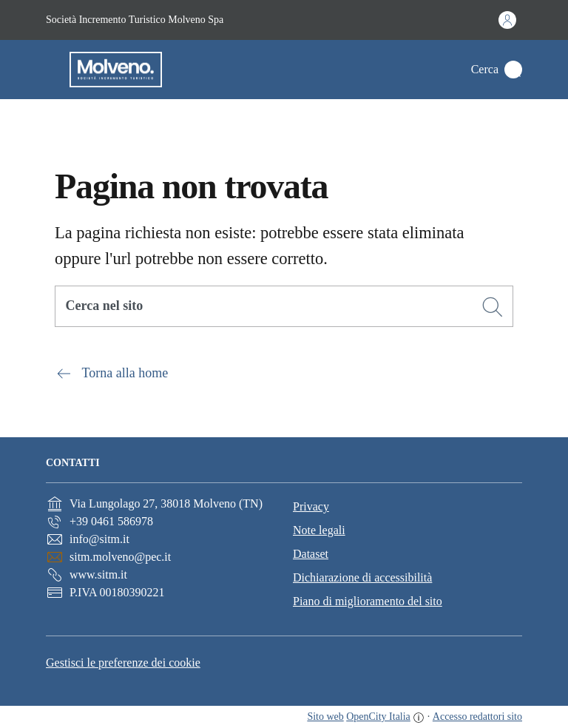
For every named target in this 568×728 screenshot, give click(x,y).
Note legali (319, 530)
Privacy (311, 506)
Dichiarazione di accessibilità (362, 577)
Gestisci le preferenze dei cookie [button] (123, 663)
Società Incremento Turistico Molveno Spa (135, 20)
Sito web (325, 717)
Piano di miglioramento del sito (368, 601)
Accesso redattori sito (477, 717)
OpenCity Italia (378, 717)
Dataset (311, 554)
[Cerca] (493, 307)
